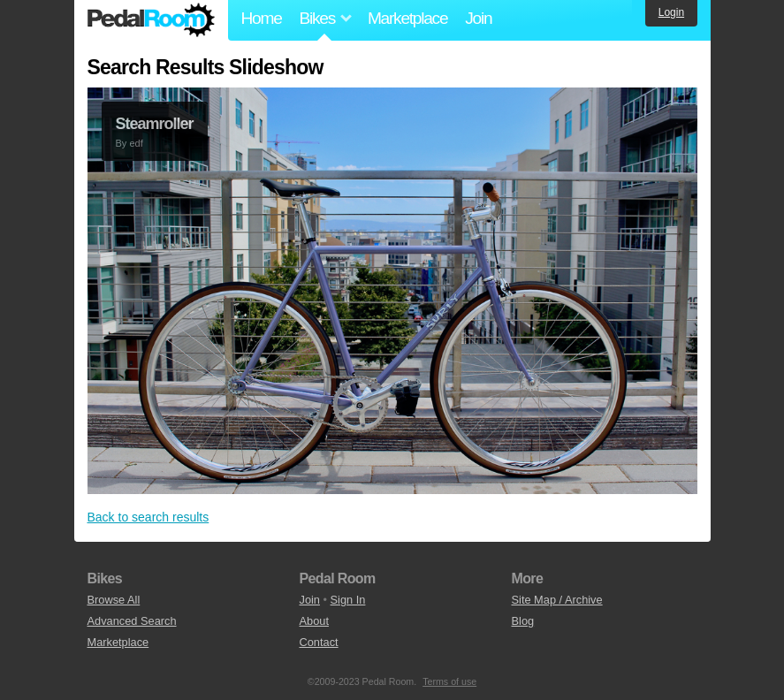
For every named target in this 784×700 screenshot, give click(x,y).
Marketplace (407, 18)
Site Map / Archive (557, 600)
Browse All (114, 600)
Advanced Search (132, 621)
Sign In (348, 600)
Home (262, 18)
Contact (319, 642)
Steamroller (155, 124)
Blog (523, 621)
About (314, 621)
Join (478, 18)
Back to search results (148, 517)
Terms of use (449, 681)
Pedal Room (151, 20)
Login (671, 12)
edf (136, 143)
